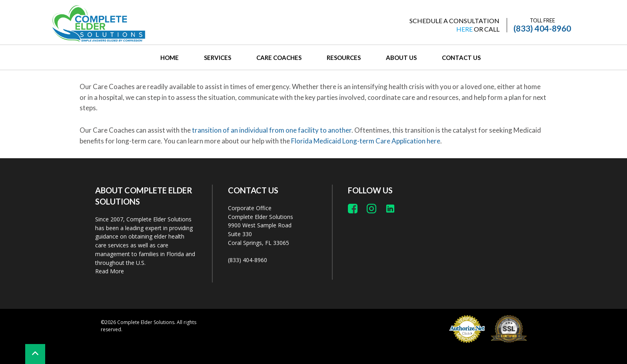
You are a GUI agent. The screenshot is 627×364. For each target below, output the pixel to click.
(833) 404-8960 (542, 29)
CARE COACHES (279, 58)
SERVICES (218, 58)
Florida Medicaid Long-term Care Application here (366, 141)
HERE (464, 29)
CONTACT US (461, 58)
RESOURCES (344, 58)
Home (170, 58)
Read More (110, 271)
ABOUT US (401, 58)
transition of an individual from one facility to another (272, 130)
